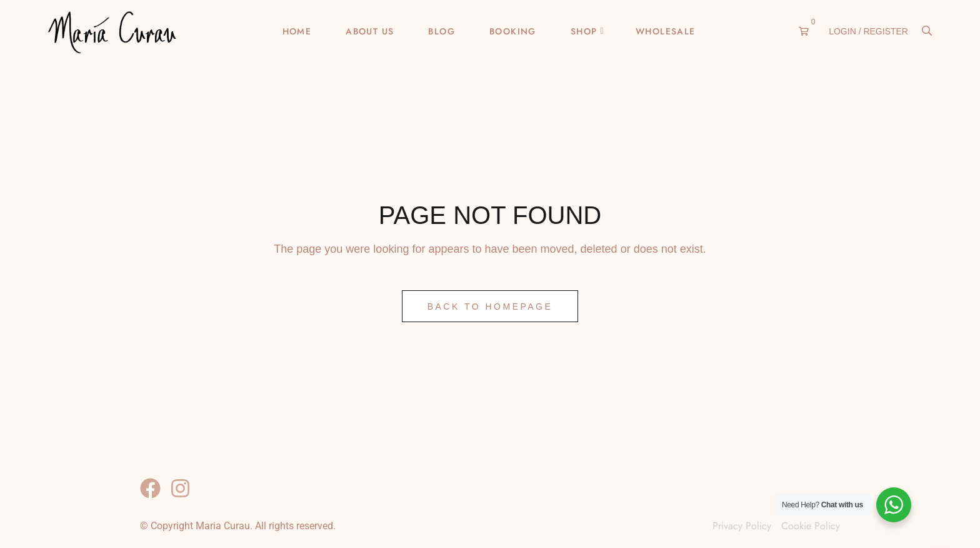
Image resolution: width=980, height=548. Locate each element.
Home (297, 31)
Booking (513, 31)
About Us (370, 31)
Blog (442, 31)
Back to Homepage (490, 307)
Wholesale (666, 31)
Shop (584, 31)
